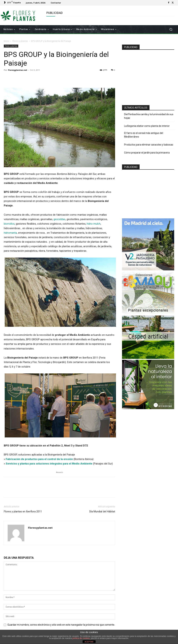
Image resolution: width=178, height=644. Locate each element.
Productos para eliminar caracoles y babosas (149, 145)
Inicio (6, 41)
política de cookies (81, 638)
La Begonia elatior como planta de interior (147, 126)
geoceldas (59, 219)
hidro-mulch (94, 224)
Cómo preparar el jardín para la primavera (147, 153)
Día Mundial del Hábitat (102, 511)
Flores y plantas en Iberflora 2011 (23, 511)
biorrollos (9, 224)
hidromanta (10, 233)
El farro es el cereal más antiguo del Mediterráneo (144, 135)
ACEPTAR (89, 642)
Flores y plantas (20, 41)
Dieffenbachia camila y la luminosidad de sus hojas (149, 116)
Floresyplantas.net (18, 70)
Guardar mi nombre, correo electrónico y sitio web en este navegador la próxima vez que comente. (61, 625)
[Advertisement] (150, 76)
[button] (171, 29)
